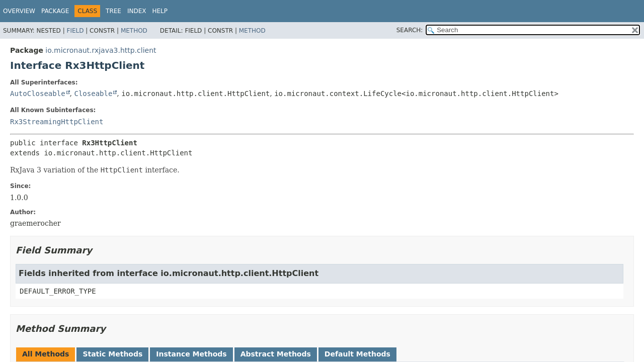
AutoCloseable (38, 94)
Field (75, 31)
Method (134, 31)
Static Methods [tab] (112, 354)
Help (160, 11)
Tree (113, 11)
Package (55, 11)
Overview (19, 11)
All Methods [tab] (46, 354)
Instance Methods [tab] (191, 354)
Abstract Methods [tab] (276, 354)
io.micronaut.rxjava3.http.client (101, 50)
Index (137, 11)
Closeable (93, 94)
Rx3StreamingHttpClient (57, 122)
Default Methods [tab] (357, 354)
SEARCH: (410, 30)
